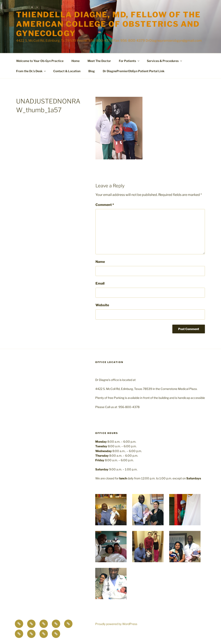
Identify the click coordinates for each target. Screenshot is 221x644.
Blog (92, 71)
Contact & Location (67, 71)
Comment (105, 205)
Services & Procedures (165, 61)
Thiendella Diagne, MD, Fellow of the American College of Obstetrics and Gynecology (108, 24)
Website (102, 305)
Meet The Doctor (99, 61)
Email (100, 283)
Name (100, 262)
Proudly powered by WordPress (116, 624)
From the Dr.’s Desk (31, 71)
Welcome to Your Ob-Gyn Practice (40, 61)
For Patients (129, 61)
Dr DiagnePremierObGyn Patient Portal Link (134, 71)
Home (76, 61)
